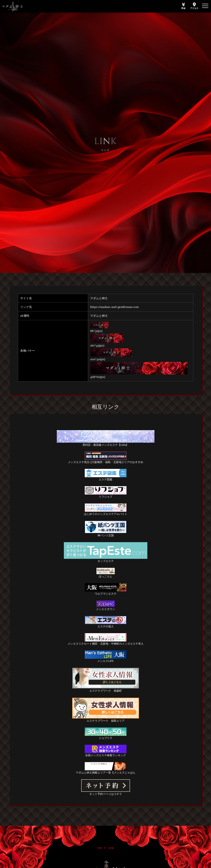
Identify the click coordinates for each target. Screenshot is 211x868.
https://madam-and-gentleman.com (114, 307)
